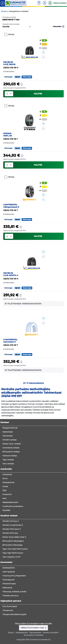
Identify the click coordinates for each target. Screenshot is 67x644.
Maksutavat (7, 588)
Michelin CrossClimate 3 (13, 525)
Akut (4, 498)
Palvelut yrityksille (50, 633)
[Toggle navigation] (3, 3)
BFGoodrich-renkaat (11, 452)
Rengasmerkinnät (10, 428)
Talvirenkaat (8, 436)
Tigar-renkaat (8, 460)
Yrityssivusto (8, 610)
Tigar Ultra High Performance (15, 549)
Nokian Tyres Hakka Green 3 (14, 537)
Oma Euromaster (10, 606)
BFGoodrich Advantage (12, 545)
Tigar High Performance (13, 553)
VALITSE (38, 94)
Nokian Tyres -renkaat (12, 444)
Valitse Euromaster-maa (32, 628)
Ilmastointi (7, 494)
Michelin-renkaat (9, 440)
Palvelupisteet (35, 633)
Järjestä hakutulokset (11, 24)
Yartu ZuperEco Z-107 (11, 557)
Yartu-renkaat (8, 464)
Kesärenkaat (8, 432)
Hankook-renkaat (10, 456)
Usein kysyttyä (9, 572)
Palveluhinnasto (9, 584)
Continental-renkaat (11, 448)
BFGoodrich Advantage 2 (13, 541)
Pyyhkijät (6, 510)
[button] (59, 26)
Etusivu (11, 633)
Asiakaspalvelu (9, 568)
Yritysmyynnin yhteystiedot (14, 576)
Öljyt (4, 490)
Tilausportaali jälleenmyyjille (14, 614)
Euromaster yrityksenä (33, 635)
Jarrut (5, 478)
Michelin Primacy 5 (11, 521)
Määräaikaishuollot (10, 502)
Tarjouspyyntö (8, 580)
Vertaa (11, 34)
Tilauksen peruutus (10, 596)
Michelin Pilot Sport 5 (12, 529)
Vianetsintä (7, 474)
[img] (43, 52)
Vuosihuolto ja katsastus (13, 506)
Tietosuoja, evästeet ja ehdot (14, 592)
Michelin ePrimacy (10, 533)
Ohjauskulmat (8, 482)
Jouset (5, 486)
